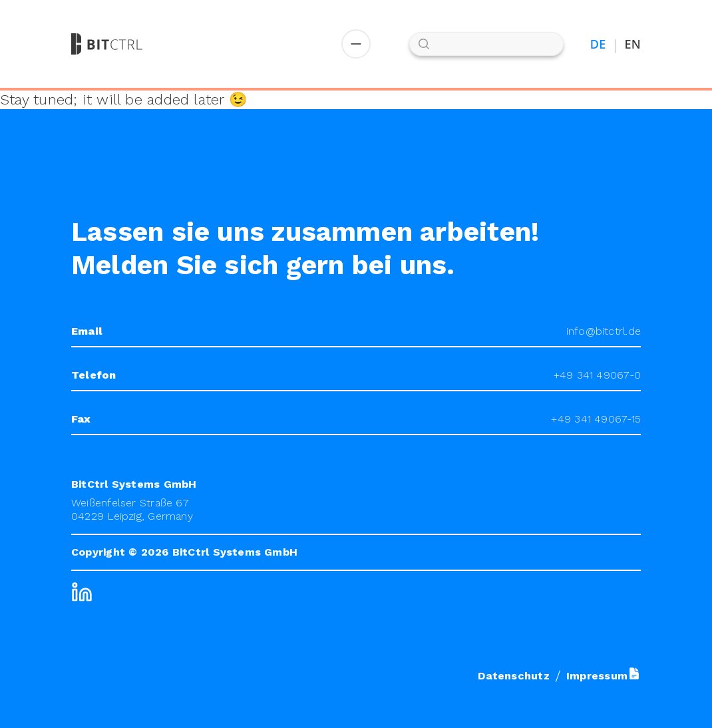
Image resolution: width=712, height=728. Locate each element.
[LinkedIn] (82, 592)
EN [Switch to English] (633, 44)
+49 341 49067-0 (597, 375)
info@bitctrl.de (604, 331)
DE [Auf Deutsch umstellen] (598, 44)
